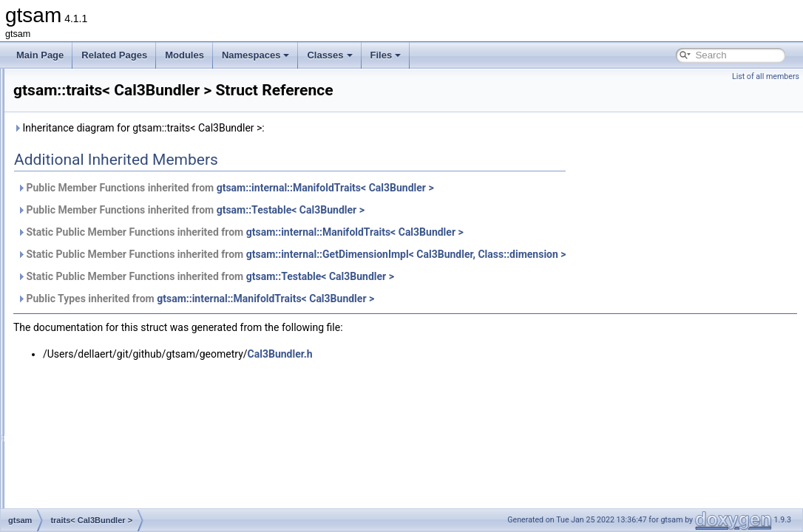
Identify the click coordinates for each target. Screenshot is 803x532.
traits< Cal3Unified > (101, 344)
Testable (77, 100)
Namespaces (256, 55)
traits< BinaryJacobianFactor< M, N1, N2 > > (148, 247)
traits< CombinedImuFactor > (118, 393)
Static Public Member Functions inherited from (425, 253)
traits (70, 149)
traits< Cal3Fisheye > (102, 328)
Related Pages (114, 55)
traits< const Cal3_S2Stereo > (120, 491)
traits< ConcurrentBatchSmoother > (131, 426)
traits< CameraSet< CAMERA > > (127, 377)
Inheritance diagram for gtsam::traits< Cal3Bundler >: (324, 149)
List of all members (766, 76)
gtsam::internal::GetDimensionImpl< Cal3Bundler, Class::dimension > (591, 275)
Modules (184, 55)
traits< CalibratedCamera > (114, 361)
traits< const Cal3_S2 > (107, 474)
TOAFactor (82, 133)
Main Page (40, 55)
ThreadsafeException (102, 117)
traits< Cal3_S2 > (95, 263)
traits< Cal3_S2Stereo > (108, 279)
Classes (329, 55)
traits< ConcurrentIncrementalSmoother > (142, 458)
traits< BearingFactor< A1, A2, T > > (131, 166)
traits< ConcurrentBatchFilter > (121, 409)
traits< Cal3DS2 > (96, 312)
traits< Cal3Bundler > (102, 296)
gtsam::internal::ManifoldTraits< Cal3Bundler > (510, 208)
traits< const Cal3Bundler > (114, 507)
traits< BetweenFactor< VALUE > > (130, 231)
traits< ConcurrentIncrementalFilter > (133, 442)
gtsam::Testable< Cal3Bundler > (475, 231)
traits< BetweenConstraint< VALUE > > (137, 214)
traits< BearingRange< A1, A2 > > (127, 182)
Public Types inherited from (380, 319)
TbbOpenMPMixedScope (110, 84)
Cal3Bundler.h (465, 375)
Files (386, 55)
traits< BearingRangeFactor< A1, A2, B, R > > (150, 198)
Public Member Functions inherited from (410, 208)
